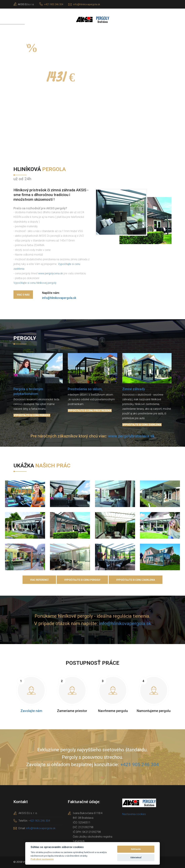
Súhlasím (136, 849)
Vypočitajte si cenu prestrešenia (90, 411)
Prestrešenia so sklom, (85, 389)
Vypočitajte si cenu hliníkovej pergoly (35, 283)
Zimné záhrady (134, 389)
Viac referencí (39, 580)
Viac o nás (23, 295)
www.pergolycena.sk (51, 273)
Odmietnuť (136, 857)
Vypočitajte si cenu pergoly (32, 415)
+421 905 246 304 (54, 4)
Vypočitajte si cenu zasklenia (142, 425)
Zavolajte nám (31, 711)
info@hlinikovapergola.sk (87, 4)
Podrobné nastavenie (42, 859)
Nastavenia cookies (134, 814)
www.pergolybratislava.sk (131, 436)
